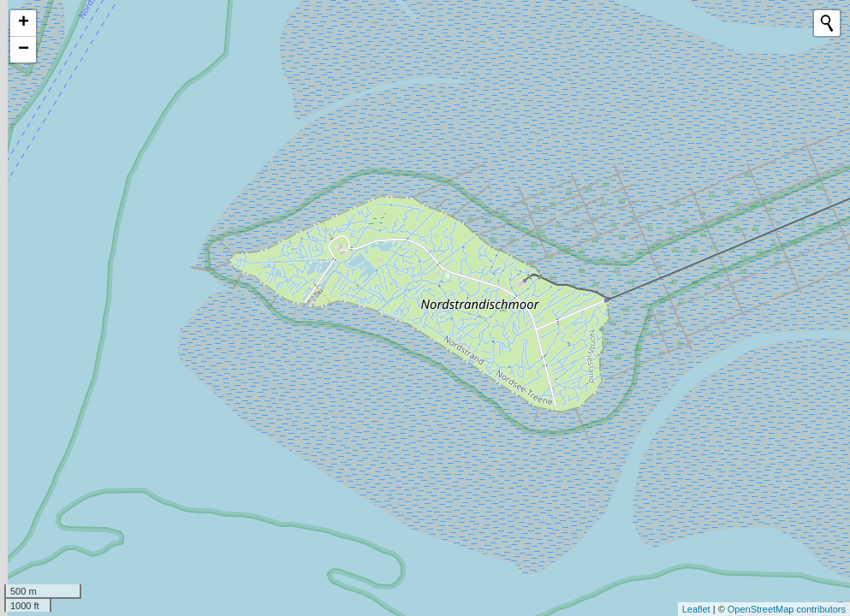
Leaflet (696, 609)
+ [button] (24, 23)
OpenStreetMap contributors (787, 609)
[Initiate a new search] (827, 23)
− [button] (24, 50)
